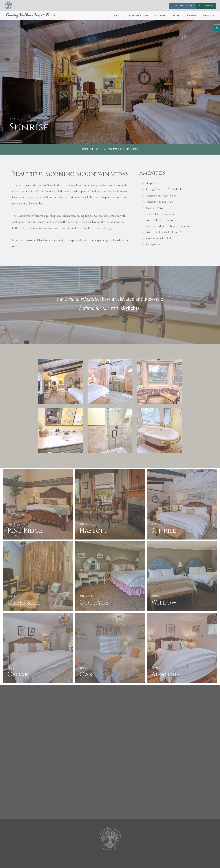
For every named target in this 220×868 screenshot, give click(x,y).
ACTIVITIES (160, 15)
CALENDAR (191, 15)
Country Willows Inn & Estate (31, 15)
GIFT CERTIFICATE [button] (183, 6)
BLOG (176, 15)
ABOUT (118, 15)
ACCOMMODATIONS (138, 15)
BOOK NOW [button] (206, 6)
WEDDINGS (208, 15)
